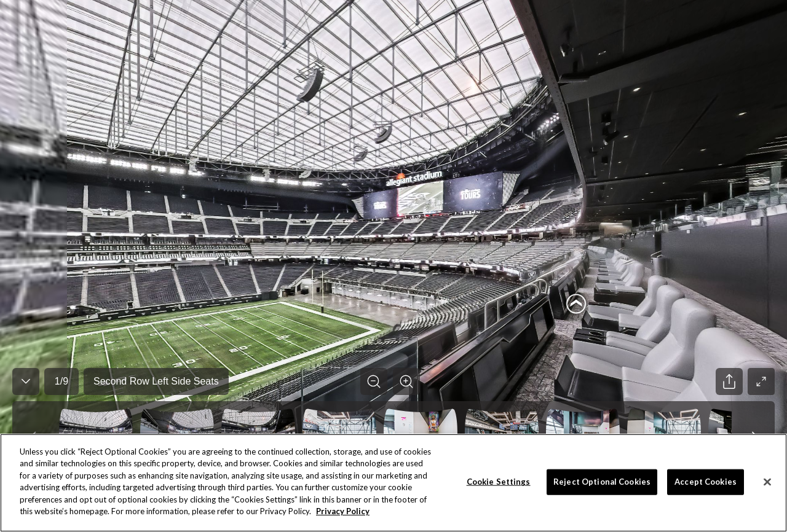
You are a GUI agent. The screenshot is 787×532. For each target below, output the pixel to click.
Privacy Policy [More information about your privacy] (343, 511)
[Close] (767, 482)
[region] (393, 483)
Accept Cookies (706, 482)
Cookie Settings (499, 482)
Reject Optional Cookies (602, 482)
